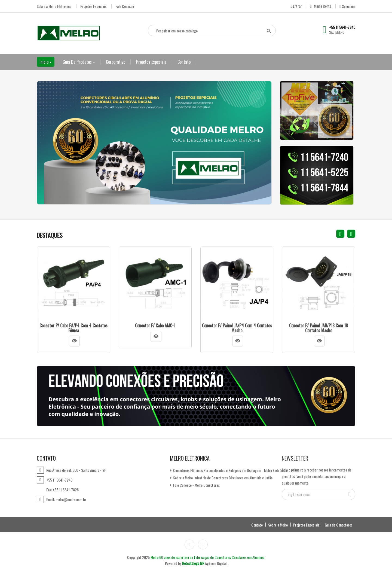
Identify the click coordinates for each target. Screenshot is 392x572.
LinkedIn (203, 544)
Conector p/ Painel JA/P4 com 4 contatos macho (237, 326)
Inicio (45, 62)
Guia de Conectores (339, 525)
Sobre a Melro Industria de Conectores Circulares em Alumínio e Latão (222, 478)
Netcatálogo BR (193, 563)
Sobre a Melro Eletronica (54, 6)
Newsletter (295, 458)
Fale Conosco (125, 6)
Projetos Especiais (93, 6)
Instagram (189, 544)
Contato (184, 62)
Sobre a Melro (278, 525)
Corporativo (116, 62)
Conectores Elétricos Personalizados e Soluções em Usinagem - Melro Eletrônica (230, 470)
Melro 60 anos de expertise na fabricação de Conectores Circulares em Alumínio (207, 557)
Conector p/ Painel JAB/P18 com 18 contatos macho (319, 326)
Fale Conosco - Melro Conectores (196, 485)
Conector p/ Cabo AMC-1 (155, 323)
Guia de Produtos (78, 62)
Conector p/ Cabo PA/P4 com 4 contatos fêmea (73, 326)
